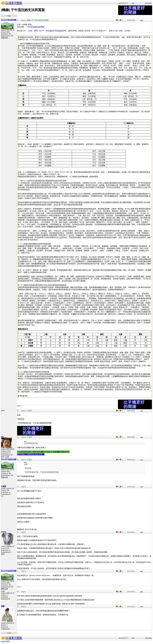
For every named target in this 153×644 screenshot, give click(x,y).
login (146, 3)
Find (133, 3)
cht (7, 3)
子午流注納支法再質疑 (36, 27)
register (150, 3)
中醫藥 (18, 3)
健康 (11, 3)
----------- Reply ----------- (9, 16)
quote (142, 20)
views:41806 (5, 641)
